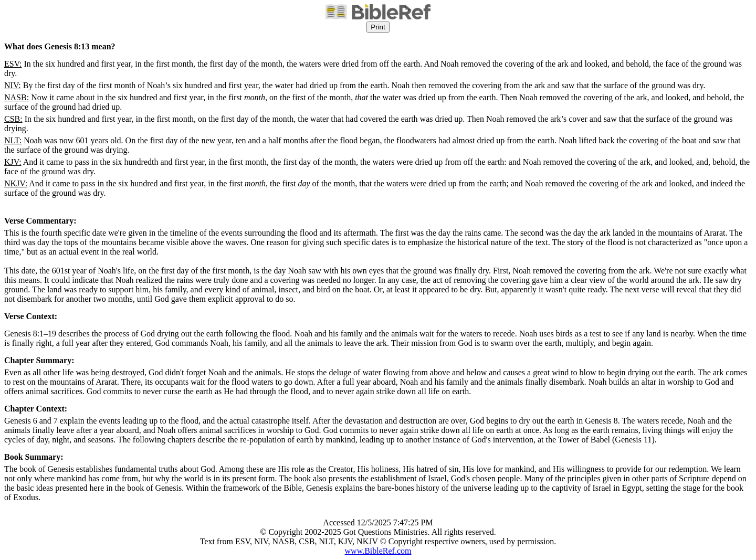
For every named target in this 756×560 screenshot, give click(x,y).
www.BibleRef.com (378, 551)
